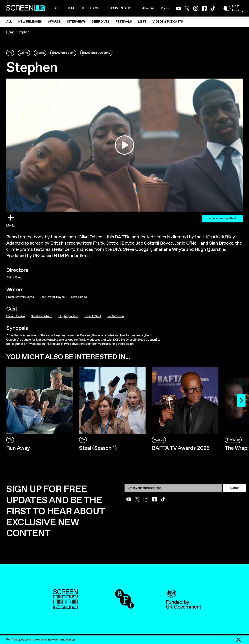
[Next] (241, 400)
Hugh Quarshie (68, 316)
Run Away (18, 448)
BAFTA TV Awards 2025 (181, 448)
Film (70, 8)
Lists (142, 22)
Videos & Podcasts (168, 22)
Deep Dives (101, 22)
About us (148, 8)
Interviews (76, 22)
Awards (54, 22)
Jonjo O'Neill (93, 316)
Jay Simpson (115, 316)
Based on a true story (96, 53)
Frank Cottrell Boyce (20, 297)
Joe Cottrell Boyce (52, 297)
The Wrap (233, 440)
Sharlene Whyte (42, 316)
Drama (40, 53)
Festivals (124, 22)
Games (96, 8)
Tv (82, 8)
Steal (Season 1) (98, 448)
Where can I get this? (222, 218)
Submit (235, 488)
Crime (24, 53)
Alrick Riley (14, 278)
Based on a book (63, 53)
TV (10, 53)
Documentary (119, 8)
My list (165, 8)
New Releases (30, 22)
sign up (70, 640)
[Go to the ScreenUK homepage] (26, 8)
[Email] (173, 488)
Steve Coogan (15, 316)
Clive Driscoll (80, 297)
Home (10, 32)
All (57, 8)
